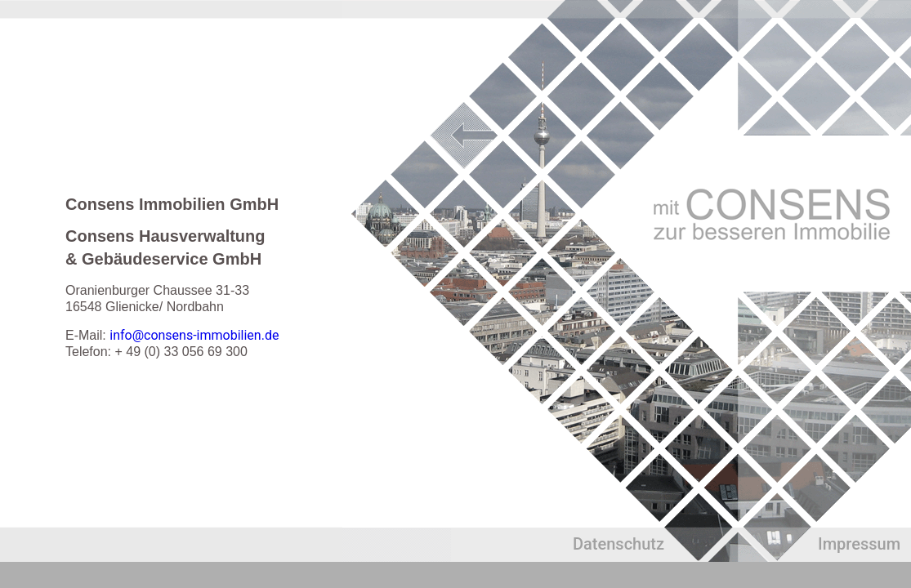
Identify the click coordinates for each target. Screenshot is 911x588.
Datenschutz (618, 544)
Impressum (859, 544)
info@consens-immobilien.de (194, 335)
